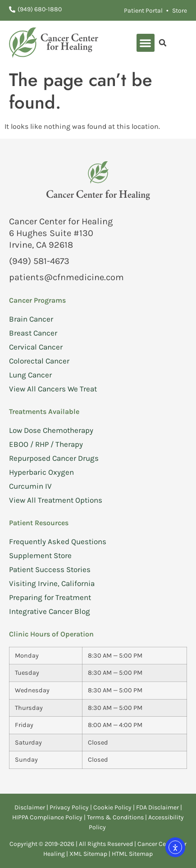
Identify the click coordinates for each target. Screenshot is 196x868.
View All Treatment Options (56, 500)
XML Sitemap (88, 854)
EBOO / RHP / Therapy (46, 444)
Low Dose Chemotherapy (51, 430)
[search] (163, 43)
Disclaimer (30, 807)
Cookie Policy (112, 807)
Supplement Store (40, 555)
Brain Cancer (31, 319)
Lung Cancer (30, 375)
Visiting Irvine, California (52, 583)
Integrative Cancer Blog (50, 611)
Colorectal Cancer (39, 361)
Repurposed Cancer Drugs (54, 458)
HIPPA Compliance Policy (48, 817)
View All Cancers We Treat (53, 389)
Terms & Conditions (116, 817)
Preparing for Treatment (50, 597)
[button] (146, 43)
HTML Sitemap (132, 854)
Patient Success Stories (50, 569)
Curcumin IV (30, 486)
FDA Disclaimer (157, 807)
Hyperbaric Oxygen (41, 472)
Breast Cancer (33, 333)
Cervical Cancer (36, 347)
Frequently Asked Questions (58, 541)
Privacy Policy (70, 807)
